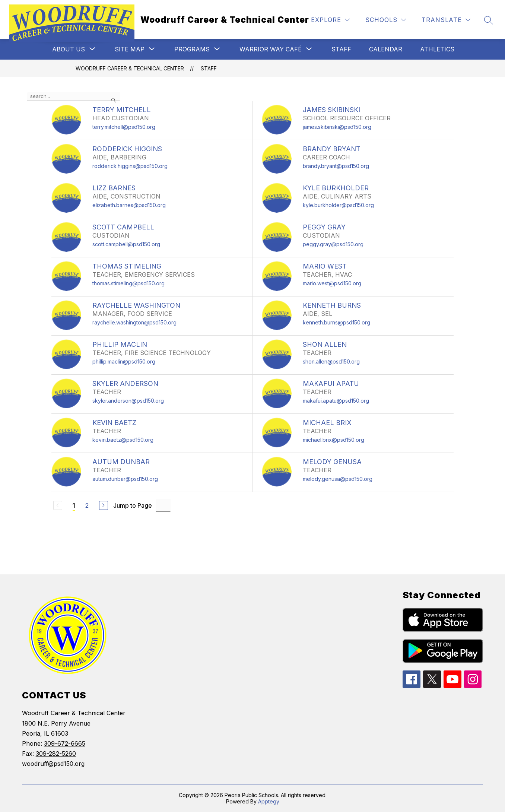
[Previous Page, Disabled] (58, 505)
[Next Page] (104, 505)
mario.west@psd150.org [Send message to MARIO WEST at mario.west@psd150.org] (332, 283)
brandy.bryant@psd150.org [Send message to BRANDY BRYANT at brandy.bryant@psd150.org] (336, 166)
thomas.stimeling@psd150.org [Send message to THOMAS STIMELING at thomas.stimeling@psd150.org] (128, 283)
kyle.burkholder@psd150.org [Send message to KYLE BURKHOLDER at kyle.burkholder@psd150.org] (338, 205)
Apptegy (269, 801)
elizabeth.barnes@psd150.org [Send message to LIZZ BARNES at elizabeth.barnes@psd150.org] (129, 205)
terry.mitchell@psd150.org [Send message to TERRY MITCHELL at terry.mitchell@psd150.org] (124, 127)
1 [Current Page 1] (74, 505)
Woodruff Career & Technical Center (130, 68)
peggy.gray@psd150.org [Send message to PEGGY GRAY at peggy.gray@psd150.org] (333, 244)
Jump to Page (133, 505)
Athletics (437, 49)
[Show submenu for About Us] (69, 49)
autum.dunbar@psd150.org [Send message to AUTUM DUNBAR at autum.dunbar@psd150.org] (125, 479)
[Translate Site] (446, 20)
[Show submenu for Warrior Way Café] (271, 49)
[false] (74, 96)
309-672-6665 (65, 743)
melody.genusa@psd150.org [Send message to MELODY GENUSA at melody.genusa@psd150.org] (338, 479)
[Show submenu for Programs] (192, 49)
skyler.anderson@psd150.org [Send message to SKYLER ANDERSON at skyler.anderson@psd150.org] (128, 401)
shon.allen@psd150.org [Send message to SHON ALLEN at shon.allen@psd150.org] (331, 361)
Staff (341, 49)
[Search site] (489, 20)
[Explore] (330, 20)
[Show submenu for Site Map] (130, 49)
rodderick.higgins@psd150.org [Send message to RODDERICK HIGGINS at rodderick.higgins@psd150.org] (130, 166)
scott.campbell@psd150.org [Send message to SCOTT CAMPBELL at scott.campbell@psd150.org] (126, 244)
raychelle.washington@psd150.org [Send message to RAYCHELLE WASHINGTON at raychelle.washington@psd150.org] (134, 322)
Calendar (386, 49)
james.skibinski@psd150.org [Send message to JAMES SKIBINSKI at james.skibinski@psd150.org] (337, 127)
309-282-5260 (56, 754)
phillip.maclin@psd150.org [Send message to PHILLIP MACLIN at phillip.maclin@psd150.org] (124, 361)
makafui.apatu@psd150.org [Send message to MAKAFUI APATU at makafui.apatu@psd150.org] (336, 401)
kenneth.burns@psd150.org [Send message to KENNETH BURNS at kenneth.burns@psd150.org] (336, 322)
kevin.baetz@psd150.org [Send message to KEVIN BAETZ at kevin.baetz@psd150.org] (123, 440)
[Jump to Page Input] (163, 505)
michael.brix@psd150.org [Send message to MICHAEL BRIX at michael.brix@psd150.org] (334, 440)
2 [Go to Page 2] (87, 505)
